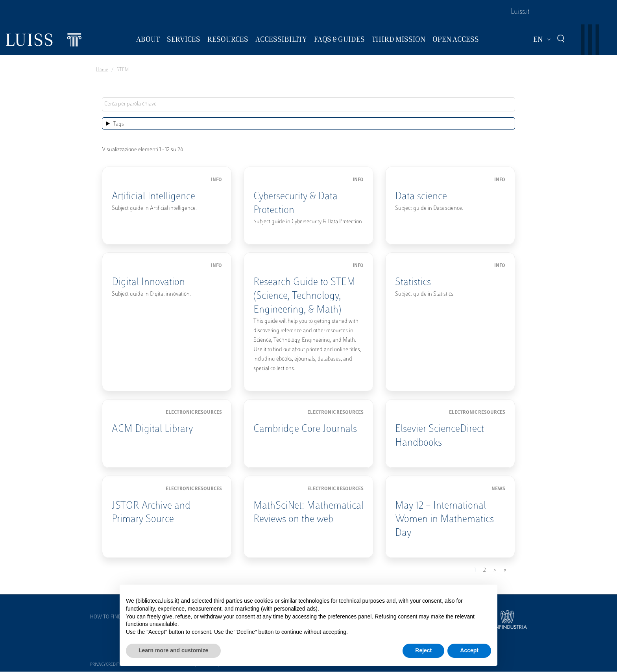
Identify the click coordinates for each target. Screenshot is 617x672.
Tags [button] (118, 124)
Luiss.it (520, 12)
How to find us (109, 617)
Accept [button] (469, 650)
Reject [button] (423, 650)
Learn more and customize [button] (173, 650)
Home (102, 70)
